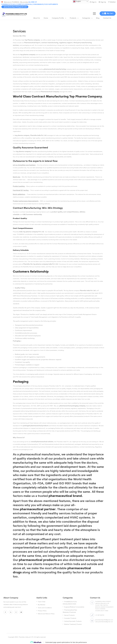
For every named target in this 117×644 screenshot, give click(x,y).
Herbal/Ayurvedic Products (73, 621)
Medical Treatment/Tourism (73, 624)
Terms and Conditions (45, 608)
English (77, 2)
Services (16, 36)
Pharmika (16, 232)
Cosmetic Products (70, 618)
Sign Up (103, 2)
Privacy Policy (42, 611)
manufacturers (98, 151)
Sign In (94, 2)
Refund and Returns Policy (46, 614)
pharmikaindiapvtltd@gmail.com (15, 7)
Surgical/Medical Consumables (74, 607)
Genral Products (69, 615)
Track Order (42, 602)
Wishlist (113, 2)
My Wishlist (41, 605)
